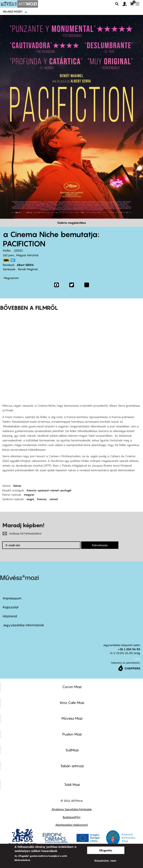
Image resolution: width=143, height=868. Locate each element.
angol (30, 499)
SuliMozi (72, 750)
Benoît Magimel (28, 269)
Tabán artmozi (72, 766)
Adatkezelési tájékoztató (72, 825)
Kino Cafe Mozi (72, 703)
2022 (18, 250)
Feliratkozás (100, 545)
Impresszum (12, 598)
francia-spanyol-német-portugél (49, 490)
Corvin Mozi (72, 687)
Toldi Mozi (72, 785)
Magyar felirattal (27, 255)
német (54, 499)
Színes (17, 486)
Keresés (117, 4)
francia (42, 499)
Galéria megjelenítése (72, 223)
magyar (29, 495)
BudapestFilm (72, 817)
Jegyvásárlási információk (23, 625)
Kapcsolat (11, 607)
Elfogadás (106, 850)
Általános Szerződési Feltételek (72, 809)
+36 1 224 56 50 (129, 649)
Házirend (10, 616)
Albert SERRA (25, 265)
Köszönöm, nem (105, 861)
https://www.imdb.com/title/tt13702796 (6, 260)
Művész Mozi (72, 718)
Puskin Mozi (72, 734)
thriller (7, 250)
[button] (126, 4)
